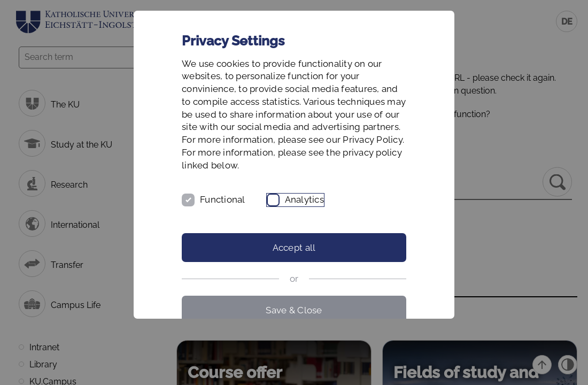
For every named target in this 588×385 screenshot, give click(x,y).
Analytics (304, 199)
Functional (223, 199)
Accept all (294, 248)
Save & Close (294, 310)
